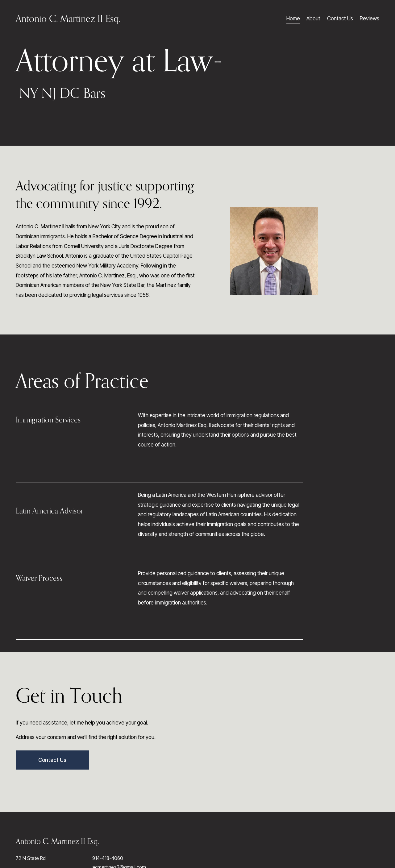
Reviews (370, 18)
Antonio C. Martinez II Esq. (68, 18)
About (313, 18)
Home (293, 18)
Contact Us (340, 18)
